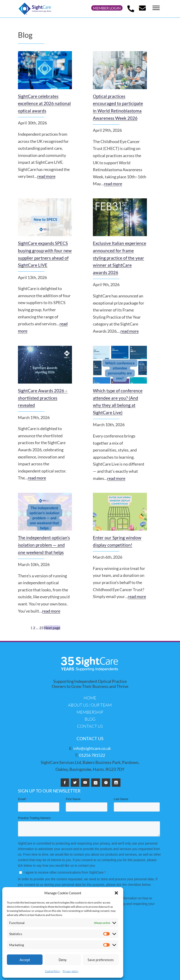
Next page (52, 628)
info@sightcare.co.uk (92, 748)
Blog (90, 719)
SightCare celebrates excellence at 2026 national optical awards (44, 104)
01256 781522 (92, 755)
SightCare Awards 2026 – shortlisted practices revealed (43, 398)
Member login (107, 8)
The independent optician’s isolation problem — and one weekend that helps (44, 545)
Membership (90, 712)
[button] (116, 893)
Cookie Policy (53, 971)
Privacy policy (70, 971)
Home (90, 698)
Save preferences (101, 960)
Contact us (90, 726)
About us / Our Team (90, 705)
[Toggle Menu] (156, 8)
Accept (25, 960)
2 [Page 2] (34, 628)
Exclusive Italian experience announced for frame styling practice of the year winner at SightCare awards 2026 (120, 258)
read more (46, 176)
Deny (63, 960)
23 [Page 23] (41, 628)
